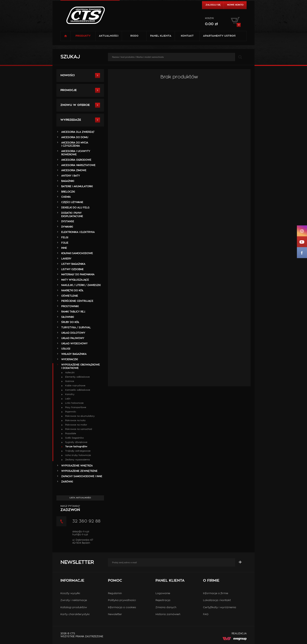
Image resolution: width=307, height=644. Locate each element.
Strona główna (66, 36)
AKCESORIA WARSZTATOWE (78, 165)
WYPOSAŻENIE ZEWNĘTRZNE (79, 471)
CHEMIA (66, 197)
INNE (64, 248)
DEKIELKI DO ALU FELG (75, 208)
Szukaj (70, 57)
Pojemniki (71, 412)
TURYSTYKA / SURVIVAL (76, 328)
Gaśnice (70, 381)
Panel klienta (161, 36)
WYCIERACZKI (70, 359)
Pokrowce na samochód (79, 429)
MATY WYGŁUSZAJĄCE (75, 280)
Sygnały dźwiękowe (76, 442)
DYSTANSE (68, 221)
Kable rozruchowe (75, 386)
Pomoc (115, 581)
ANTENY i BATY (71, 176)
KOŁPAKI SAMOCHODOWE (77, 253)
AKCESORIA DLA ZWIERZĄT (78, 132)
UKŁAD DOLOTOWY (73, 333)
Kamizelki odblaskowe (78, 390)
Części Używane (72, 202)
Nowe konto (235, 5)
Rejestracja (163, 600)
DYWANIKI (67, 227)
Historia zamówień (168, 614)
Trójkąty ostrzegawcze (78, 451)
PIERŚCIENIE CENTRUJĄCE (77, 301)
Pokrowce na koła (75, 420)
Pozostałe (71, 434)
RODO (134, 36)
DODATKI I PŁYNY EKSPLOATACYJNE (72, 215)
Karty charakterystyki (75, 614)
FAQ (206, 614)
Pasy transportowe (76, 407)
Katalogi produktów (74, 607)
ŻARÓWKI (67, 482)
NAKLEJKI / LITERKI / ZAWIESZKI (81, 285)
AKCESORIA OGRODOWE (76, 160)
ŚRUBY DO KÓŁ (70, 322)
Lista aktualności (80, 498)
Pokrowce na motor (76, 425)
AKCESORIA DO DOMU (75, 137)
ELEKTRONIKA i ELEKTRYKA (78, 232)
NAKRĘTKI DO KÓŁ (72, 291)
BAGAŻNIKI (68, 181)
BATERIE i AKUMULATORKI (77, 186)
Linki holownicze (74, 403)
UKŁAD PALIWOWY (73, 338)
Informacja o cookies (122, 607)
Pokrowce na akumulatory (80, 416)
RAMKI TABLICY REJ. (73, 312)
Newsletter (77, 562)
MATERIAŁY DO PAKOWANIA (78, 275)
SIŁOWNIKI (68, 317)
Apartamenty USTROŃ (219, 36)
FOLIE (65, 243)
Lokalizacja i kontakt (217, 600)
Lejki (68, 399)
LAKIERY (66, 259)
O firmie (211, 581)
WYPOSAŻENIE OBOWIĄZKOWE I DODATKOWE (81, 366)
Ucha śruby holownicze (78, 455)
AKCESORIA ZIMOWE (74, 170)
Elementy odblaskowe (77, 377)
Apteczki (70, 373)
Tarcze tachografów (76, 447)
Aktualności (109, 36)
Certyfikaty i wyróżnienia (220, 607)
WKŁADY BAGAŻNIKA (74, 354)
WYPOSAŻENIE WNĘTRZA (77, 466)
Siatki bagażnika (74, 438)
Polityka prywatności (122, 600)
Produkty (83, 36)
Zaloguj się (213, 5)
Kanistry (70, 394)
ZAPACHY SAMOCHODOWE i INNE (82, 476)
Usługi (66, 349)
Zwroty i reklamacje (74, 600)
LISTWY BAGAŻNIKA (73, 264)
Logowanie (163, 593)
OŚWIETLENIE (70, 296)
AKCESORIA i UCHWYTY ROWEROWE (76, 153)
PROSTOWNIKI (70, 306)
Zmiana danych (166, 607)
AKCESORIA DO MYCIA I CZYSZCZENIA (75, 144)
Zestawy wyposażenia (77, 460)
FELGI (65, 237)
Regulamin (115, 593)
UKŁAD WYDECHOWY (74, 344)
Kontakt (187, 36)
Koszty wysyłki (70, 593)
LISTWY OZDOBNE (72, 269)
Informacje (72, 581)
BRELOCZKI (68, 192)
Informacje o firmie (216, 593)
